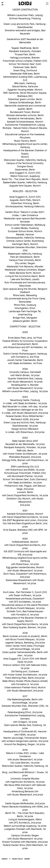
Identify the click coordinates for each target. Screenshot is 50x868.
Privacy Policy (17, 859)
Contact (5, 859)
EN (2, 5)
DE (2, 3)
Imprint (27, 859)
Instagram (10, 859)
